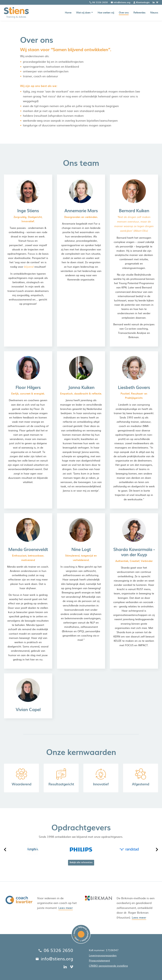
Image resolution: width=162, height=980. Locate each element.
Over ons (124, 13)
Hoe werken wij (106, 13)
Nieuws (154, 13)
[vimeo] (157, 2)
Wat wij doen (83, 13)
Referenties (139, 13)
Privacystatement (99, 960)
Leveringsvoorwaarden (103, 955)
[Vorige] (5, 850)
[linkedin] (154, 2)
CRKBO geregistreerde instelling (108, 966)
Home (68, 13)
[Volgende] (157, 850)
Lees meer (66, 908)
